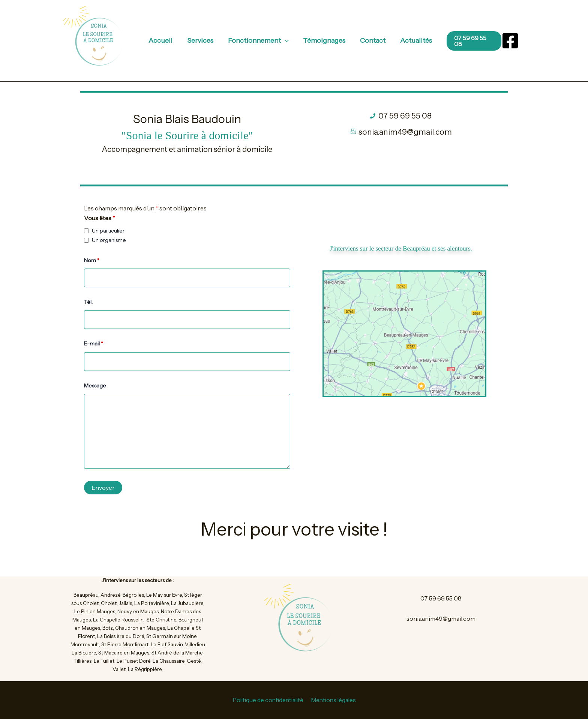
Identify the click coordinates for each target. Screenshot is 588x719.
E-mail (94, 344)
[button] (459, 41)
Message (95, 386)
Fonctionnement (259, 41)
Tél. (88, 302)
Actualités (413, 41)
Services (202, 41)
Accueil (163, 41)
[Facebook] (510, 41)
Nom (92, 260)
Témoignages (324, 41)
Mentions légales (334, 700)
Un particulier (108, 231)
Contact (371, 41)
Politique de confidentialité (268, 700)
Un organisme (109, 240)
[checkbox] (86, 231)
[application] (285, 41)
